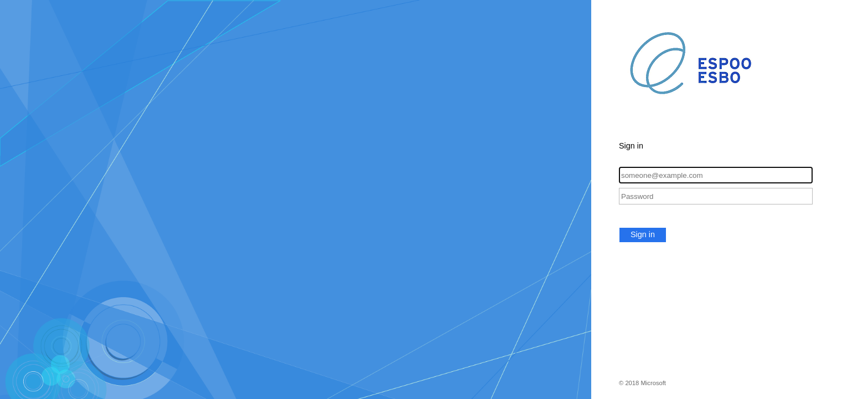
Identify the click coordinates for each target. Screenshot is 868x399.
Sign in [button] (643, 234)
